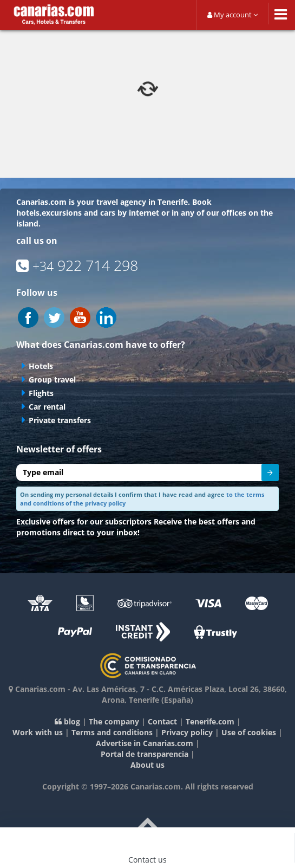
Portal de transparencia (145, 754)
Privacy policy (187, 732)
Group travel (52, 380)
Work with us (38, 732)
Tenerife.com (210, 721)
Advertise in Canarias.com (145, 743)
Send (263, 474)
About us (147, 765)
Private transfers (60, 420)
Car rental (47, 407)
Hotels (41, 366)
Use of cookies (249, 732)
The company (114, 721)
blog (67, 721)
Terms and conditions (112, 732)
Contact (162, 721)
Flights (41, 393)
